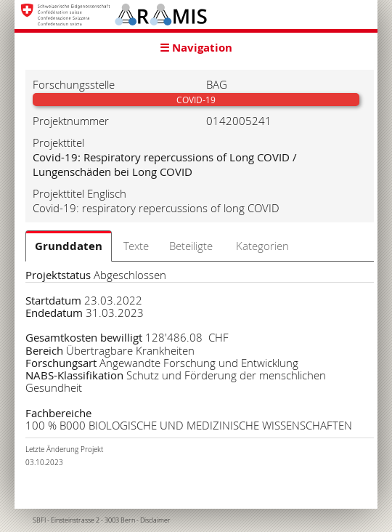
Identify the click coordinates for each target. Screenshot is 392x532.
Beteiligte (191, 246)
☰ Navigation (196, 48)
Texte (136, 246)
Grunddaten (69, 246)
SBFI (39, 520)
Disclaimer (155, 520)
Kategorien (262, 246)
